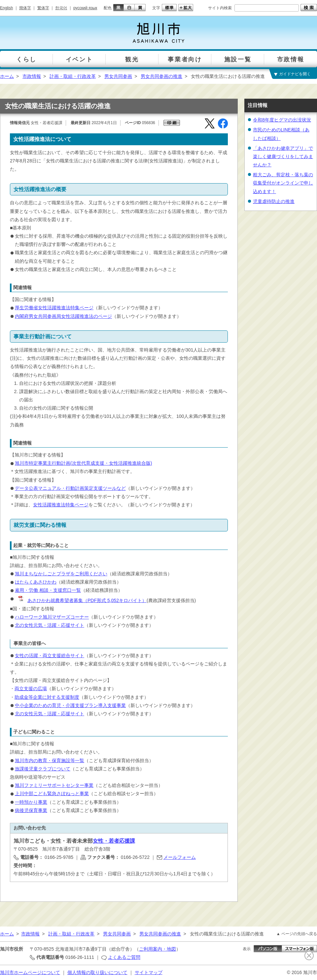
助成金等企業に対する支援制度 (47, 697)
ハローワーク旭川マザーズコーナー (52, 617)
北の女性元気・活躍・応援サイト (50, 625)
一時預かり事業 (31, 802)
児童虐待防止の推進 (274, 201)
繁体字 (43, 8)
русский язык (85, 8)
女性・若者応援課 (114, 841)
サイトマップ (149, 972)
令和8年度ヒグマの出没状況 (282, 120)
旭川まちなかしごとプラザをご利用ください (61, 574)
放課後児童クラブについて (43, 769)
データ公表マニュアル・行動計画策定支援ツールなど (70, 488)
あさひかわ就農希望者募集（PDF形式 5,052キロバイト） (82, 600)
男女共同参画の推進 (161, 76)
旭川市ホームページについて (30, 972)
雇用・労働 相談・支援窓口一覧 (48, 590)
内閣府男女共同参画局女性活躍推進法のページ (63, 316)
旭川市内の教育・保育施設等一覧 (50, 760)
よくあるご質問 (124, 957)
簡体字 (25, 8)
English (6, 8)
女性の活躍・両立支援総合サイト (50, 656)
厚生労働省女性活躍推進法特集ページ (54, 308)
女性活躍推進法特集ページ (61, 505)
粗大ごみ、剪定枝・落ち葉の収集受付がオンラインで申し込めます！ (283, 183)
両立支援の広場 (31, 689)
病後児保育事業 (31, 810)
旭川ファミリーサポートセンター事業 (54, 785)
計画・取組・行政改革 (73, 76)
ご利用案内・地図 (158, 949)
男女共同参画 (118, 76)
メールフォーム (180, 857)
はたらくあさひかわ (36, 582)
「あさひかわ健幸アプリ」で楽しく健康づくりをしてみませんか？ (283, 156)
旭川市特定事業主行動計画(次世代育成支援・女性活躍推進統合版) (83, 463)
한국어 (61, 8)
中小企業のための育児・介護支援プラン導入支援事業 (70, 705)
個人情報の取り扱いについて (97, 972)
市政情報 (32, 76)
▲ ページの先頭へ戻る (297, 934)
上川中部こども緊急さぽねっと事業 (52, 794)
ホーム (7, 76)
